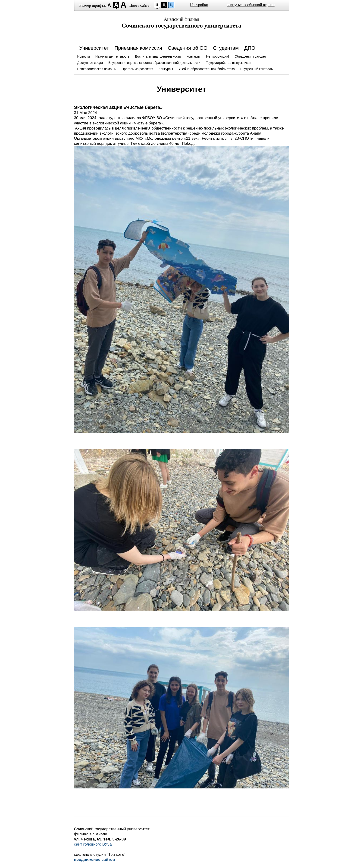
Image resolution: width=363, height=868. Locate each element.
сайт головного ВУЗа (93, 844)
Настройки (199, 5)
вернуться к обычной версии (251, 5)
